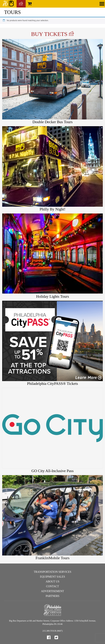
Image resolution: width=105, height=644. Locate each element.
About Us (52, 581)
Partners (52, 596)
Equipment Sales (52, 577)
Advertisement (52, 591)
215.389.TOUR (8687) (53, 631)
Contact (52, 586)
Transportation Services (53, 572)
